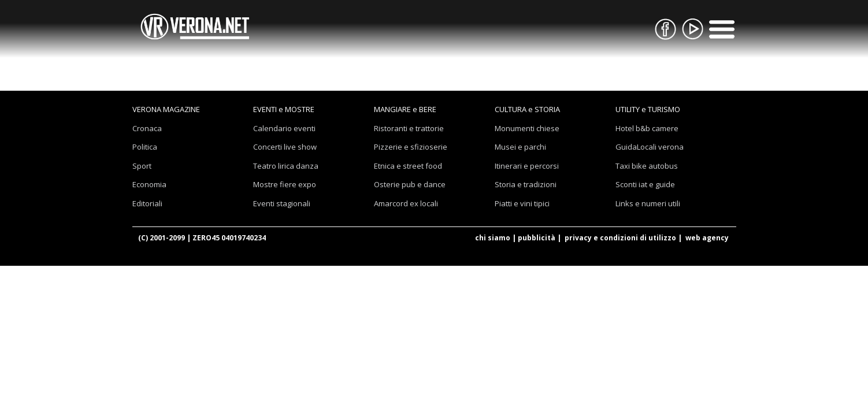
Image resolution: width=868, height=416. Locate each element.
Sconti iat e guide (645, 184)
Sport (142, 166)
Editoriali (147, 203)
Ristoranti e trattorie (409, 128)
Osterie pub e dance (410, 184)
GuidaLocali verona (650, 147)
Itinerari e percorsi (527, 166)
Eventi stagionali (282, 203)
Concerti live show (285, 147)
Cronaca (147, 128)
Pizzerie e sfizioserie (411, 147)
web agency (707, 238)
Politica (145, 147)
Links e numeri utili (648, 203)
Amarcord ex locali (406, 203)
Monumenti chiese (527, 128)
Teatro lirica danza (286, 166)
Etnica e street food (408, 166)
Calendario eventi (284, 128)
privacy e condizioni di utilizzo (620, 238)
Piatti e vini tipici (522, 203)
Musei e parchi (520, 147)
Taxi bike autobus (647, 166)
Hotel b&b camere (647, 128)
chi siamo (493, 238)
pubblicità (537, 238)
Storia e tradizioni (526, 184)
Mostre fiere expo (285, 184)
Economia (149, 184)
